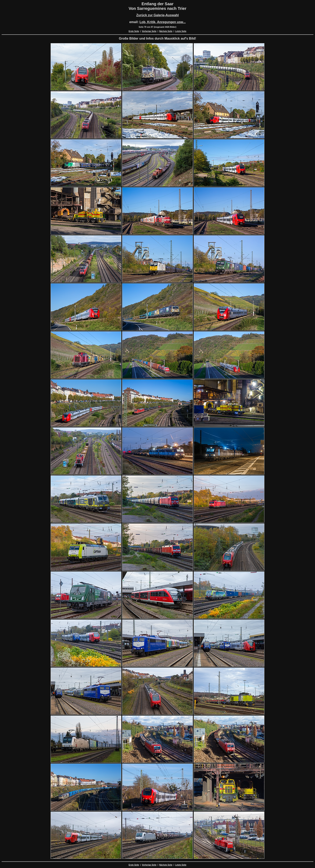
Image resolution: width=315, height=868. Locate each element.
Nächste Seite (166, 31)
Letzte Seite (181, 31)
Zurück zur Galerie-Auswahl (157, 15)
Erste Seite (134, 31)
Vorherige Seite (149, 31)
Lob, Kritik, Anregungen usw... (163, 22)
